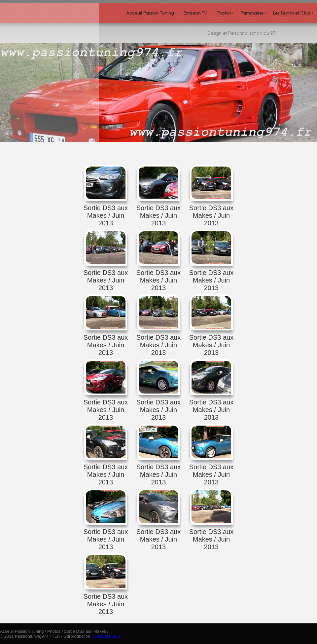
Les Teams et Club (293, 13)
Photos (225, 13)
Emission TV (197, 13)
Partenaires (253, 13)
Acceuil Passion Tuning (152, 13)
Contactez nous (106, 636)
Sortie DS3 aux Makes (85, 631)
